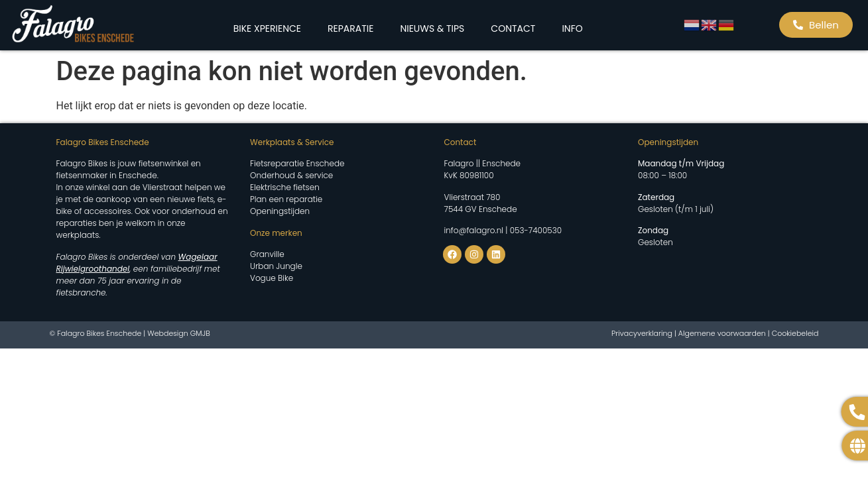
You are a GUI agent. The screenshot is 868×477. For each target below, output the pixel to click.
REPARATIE (350, 28)
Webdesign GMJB (179, 333)
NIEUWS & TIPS (432, 28)
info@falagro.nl (474, 230)
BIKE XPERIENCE (267, 28)
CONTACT (513, 28)
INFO (572, 28)
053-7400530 (536, 230)
